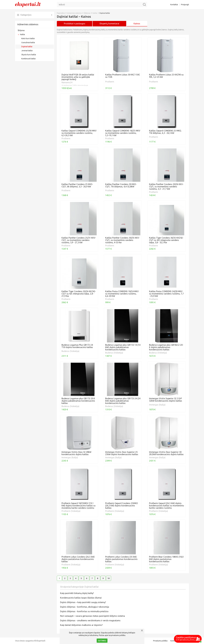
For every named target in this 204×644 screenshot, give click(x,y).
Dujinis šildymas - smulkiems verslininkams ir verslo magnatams (90, 620)
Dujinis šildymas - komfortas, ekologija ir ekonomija (85, 607)
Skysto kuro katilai (29, 55)
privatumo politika (118, 635)
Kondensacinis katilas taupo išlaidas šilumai (81, 598)
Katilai (22, 34)
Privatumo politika (160, 641)
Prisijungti (185, 5)
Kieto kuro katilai (28, 38)
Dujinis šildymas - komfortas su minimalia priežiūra (84, 611)
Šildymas (21, 30)
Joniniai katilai (27, 51)
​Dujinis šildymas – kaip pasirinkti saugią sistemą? (83, 602)
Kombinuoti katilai (28, 59)
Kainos (137, 24)
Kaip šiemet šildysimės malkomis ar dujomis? (81, 625)
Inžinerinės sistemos (28, 24)
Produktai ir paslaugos (75, 24)
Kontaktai (174, 5)
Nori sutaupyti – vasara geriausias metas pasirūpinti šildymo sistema (93, 616)
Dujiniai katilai (27, 47)
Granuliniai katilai (28, 43)
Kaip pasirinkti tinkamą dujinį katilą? (77, 593)
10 (109, 578)
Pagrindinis (61, 13)
